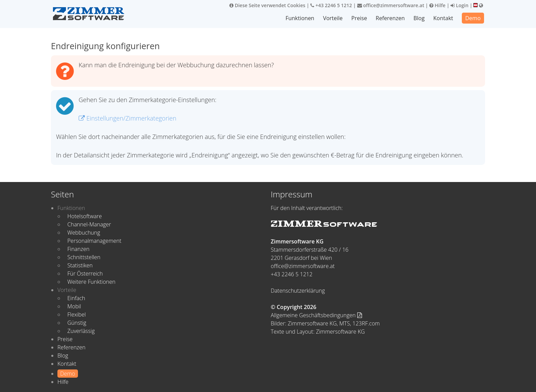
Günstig (77, 323)
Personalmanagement (94, 241)
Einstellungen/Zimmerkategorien (128, 118)
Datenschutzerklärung (298, 291)
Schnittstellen (84, 257)
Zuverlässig (81, 331)
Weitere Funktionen (91, 282)
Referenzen (390, 18)
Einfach (76, 298)
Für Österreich (85, 274)
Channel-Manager (89, 224)
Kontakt (443, 18)
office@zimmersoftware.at (391, 5)
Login (459, 5)
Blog (419, 18)
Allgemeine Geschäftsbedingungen (316, 315)
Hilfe (437, 5)
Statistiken (80, 265)
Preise (359, 18)
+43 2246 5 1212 (331, 5)
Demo (473, 18)
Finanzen (78, 249)
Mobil (74, 306)
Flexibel (77, 314)
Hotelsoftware (85, 216)
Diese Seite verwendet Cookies (267, 5)
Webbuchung (84, 233)
